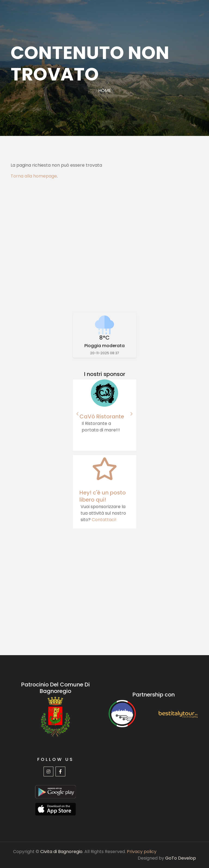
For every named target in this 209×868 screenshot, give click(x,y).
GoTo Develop (181, 858)
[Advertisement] (104, 246)
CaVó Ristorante (102, 416)
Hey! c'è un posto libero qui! (103, 496)
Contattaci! (104, 520)
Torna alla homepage (34, 176)
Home (105, 90)
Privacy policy (142, 852)
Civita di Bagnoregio (61, 852)
